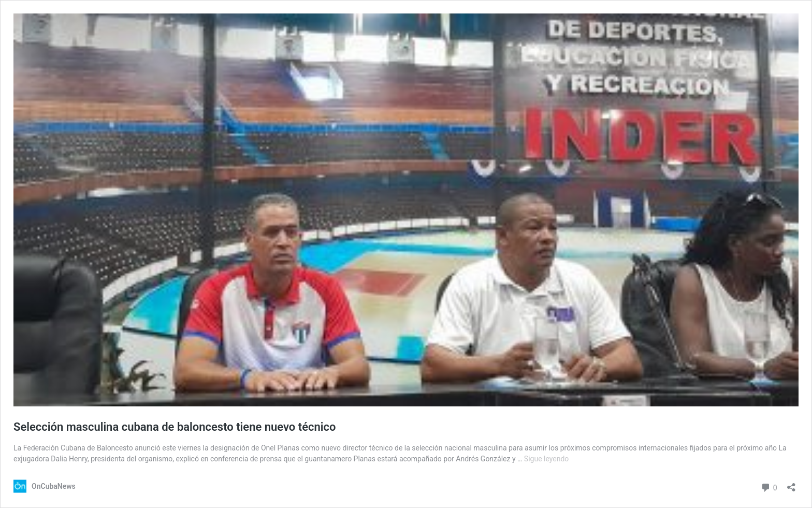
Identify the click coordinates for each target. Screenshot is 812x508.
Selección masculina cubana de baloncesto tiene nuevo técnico (175, 427)
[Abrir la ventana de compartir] (791, 484)
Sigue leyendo (547, 459)
